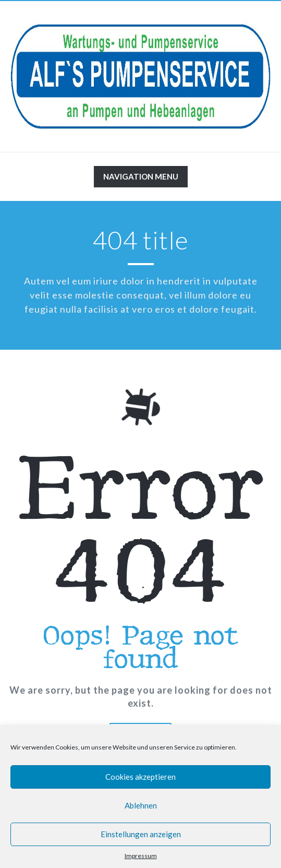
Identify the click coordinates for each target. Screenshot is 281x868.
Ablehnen (141, 805)
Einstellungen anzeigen (141, 834)
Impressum (141, 856)
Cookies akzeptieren (140, 777)
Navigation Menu (140, 179)
